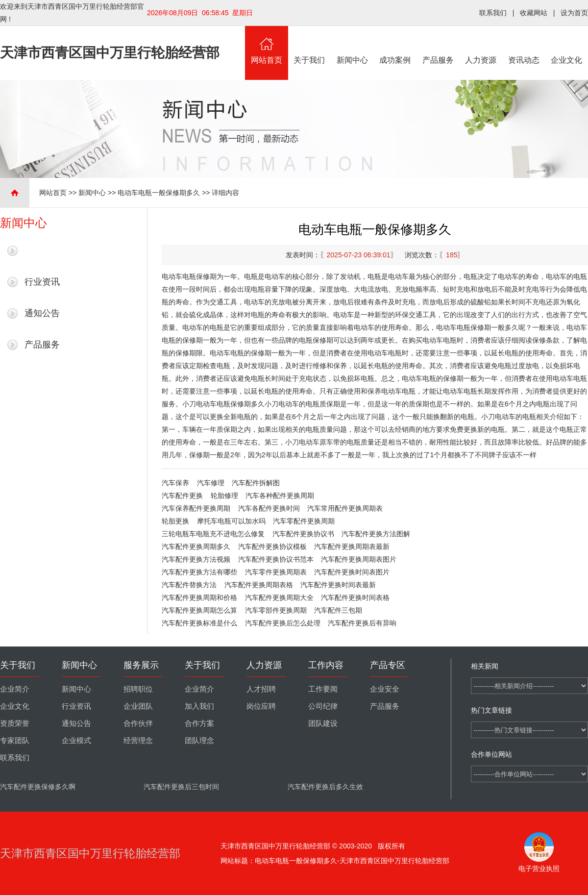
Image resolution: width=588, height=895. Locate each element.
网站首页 (267, 45)
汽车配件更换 (182, 496)
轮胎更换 (175, 521)
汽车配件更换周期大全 (279, 597)
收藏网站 (534, 13)
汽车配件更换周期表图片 (359, 559)
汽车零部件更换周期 (276, 610)
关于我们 (310, 45)
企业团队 (138, 706)
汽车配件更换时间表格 (355, 597)
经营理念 (138, 741)
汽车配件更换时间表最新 (338, 585)
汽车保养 (175, 483)
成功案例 (395, 45)
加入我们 (199, 706)
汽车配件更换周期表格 (259, 585)
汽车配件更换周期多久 (196, 547)
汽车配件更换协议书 (303, 534)
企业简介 (15, 689)
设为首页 (574, 13)
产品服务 (438, 45)
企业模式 (76, 741)
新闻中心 (352, 45)
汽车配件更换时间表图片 (352, 572)
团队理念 (199, 741)
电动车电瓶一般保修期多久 (159, 193)
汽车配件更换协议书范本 (276, 559)
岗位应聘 (261, 706)
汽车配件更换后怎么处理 (283, 623)
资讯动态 (524, 45)
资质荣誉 (15, 723)
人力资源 (481, 45)
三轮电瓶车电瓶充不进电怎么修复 (213, 534)
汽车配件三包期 (338, 610)
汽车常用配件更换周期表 (345, 508)
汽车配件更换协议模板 (272, 547)
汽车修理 (211, 483)
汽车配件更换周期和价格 (199, 597)
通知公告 (42, 313)
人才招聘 (261, 689)
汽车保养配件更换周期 (196, 508)
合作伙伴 (138, 723)
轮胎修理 (224, 496)
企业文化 (567, 45)
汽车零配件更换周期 (304, 521)
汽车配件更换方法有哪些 (199, 572)
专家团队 (15, 741)
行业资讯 (42, 282)
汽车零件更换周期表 (276, 572)
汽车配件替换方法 (189, 585)
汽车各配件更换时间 (269, 508)
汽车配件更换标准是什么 (199, 623)
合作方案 (199, 723)
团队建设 (323, 723)
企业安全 (385, 689)
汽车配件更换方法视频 (196, 559)
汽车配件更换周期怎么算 (199, 610)
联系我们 (493, 13)
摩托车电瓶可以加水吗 (231, 521)
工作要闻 (323, 689)
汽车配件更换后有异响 (362, 623)
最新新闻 (42, 250)
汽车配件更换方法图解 (376, 534)
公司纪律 (323, 706)
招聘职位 (138, 689)
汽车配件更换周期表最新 (352, 547)
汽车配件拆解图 (256, 483)
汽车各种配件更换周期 (280, 496)
